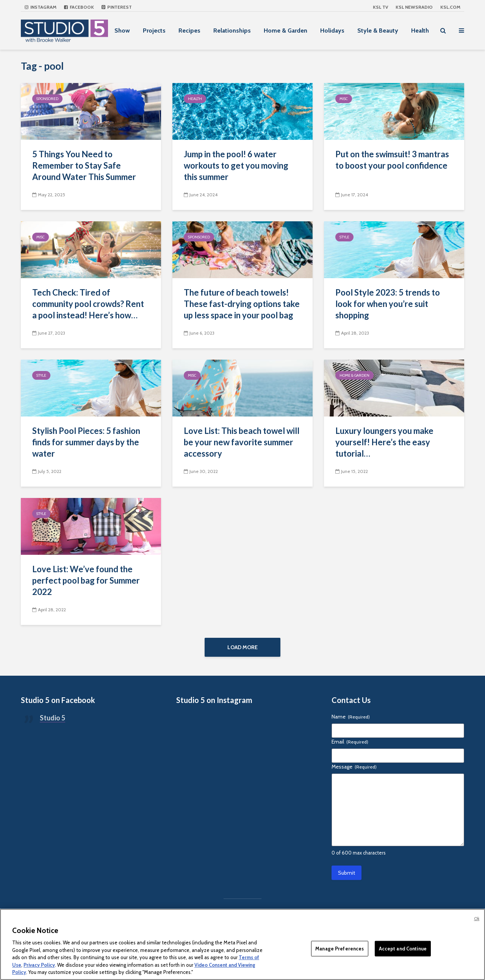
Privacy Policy (39, 965)
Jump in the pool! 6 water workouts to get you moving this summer (236, 165)
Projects (154, 31)
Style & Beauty (378, 31)
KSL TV (380, 7)
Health (420, 31)
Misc (344, 99)
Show (122, 31)
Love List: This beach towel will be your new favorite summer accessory (242, 442)
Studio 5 (52, 722)
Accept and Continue (403, 948)
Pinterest (117, 7)
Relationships (232, 31)
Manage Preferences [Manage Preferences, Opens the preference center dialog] (339, 948)
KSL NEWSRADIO (414, 7)
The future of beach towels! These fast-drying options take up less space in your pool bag (242, 304)
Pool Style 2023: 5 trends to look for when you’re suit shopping (388, 304)
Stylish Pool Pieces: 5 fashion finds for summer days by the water (86, 442)
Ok (477, 919)
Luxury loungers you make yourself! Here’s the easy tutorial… (384, 442)
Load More (242, 647)
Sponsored (47, 99)
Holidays (332, 31)
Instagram (41, 7)
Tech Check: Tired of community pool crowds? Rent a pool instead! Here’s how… (88, 304)
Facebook (79, 7)
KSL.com (450, 7)
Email (350, 745)
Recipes (189, 31)
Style (344, 237)
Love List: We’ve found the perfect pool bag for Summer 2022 (86, 580)
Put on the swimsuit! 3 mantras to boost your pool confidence (392, 160)
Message (354, 770)
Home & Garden (286, 31)
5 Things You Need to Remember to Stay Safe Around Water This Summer (84, 165)
